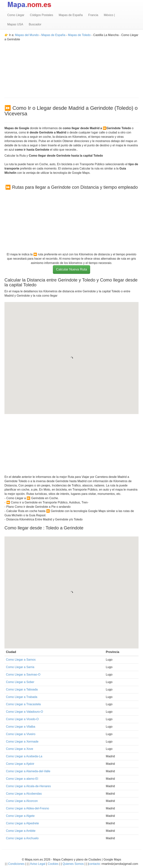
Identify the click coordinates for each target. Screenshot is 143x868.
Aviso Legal (38, 864)
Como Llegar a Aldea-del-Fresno (27, 808)
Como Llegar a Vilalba (21, 727)
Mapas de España (71, 15)
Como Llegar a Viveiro (21, 734)
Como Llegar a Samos (21, 660)
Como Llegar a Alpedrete (22, 823)
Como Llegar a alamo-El (22, 779)
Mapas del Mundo (27, 35)
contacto (94, 864)
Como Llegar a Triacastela (23, 704)
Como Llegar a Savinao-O (23, 675)
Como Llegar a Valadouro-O (24, 712)
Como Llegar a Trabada (22, 697)
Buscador (35, 24)
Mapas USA (15, 24)
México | (109, 15)
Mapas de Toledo (79, 35)
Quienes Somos (73, 864)
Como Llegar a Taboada (22, 689)
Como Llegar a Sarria (20, 667)
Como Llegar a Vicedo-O (22, 719)
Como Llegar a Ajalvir (20, 764)
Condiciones (16, 864)
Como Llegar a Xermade (22, 742)
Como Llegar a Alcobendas (24, 794)
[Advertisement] (71, 68)
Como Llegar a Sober (20, 682)
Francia (93, 15)
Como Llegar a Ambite (21, 831)
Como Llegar (16, 15)
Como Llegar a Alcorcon (22, 801)
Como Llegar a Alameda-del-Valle (28, 771)
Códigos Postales (42, 15)
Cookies (54, 864)
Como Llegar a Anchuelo (22, 838)
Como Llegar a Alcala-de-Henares (28, 786)
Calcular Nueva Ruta (71, 269)
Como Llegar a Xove (20, 749)
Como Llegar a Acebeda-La (24, 756)
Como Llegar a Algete (20, 816)
